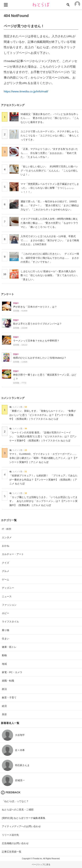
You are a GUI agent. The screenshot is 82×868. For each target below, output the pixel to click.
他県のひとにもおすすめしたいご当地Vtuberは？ (40, 358)
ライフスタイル (10, 622)
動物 (4, 655)
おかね (6, 546)
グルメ (6, 571)
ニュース (7, 596)
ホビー (6, 613)
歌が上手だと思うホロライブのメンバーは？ (37, 324)
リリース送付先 (10, 835)
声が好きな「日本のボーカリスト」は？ (35, 307)
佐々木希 (20, 750)
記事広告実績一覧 (12, 852)
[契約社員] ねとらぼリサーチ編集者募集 (24, 818)
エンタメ (7, 537)
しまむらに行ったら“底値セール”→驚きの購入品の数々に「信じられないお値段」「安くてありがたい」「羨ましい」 (50, 275)
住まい (6, 639)
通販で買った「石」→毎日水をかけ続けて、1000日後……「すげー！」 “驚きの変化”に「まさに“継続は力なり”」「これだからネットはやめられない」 (50, 205)
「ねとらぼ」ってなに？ (15, 801)
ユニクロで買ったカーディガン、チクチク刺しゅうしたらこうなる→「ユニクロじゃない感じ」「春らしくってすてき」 (50, 135)
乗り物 (6, 630)
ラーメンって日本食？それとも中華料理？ (36, 341)
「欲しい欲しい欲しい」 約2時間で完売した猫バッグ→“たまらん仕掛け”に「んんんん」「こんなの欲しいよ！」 (49, 170)
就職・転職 (8, 681)
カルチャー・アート (13, 554)
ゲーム (6, 580)
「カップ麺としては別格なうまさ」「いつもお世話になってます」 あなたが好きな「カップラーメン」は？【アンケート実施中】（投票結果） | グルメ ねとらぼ (43, 501)
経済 (4, 706)
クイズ (6, 563)
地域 (4, 664)
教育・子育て (9, 698)
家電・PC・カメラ (12, 672)
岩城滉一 (20, 780)
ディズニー (8, 588)
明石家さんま (22, 765)
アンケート (7, 294)
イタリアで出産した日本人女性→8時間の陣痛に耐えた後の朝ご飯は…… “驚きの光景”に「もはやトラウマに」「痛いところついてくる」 (49, 223)
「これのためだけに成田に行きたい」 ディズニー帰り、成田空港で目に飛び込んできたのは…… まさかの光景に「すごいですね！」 (50, 258)
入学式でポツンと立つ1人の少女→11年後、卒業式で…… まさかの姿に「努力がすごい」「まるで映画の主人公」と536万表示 (50, 240)
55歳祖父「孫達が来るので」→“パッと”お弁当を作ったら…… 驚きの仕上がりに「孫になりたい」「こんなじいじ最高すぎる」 (50, 118)
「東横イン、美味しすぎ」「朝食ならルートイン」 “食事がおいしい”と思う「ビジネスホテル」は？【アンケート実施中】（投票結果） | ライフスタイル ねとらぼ (43, 415)
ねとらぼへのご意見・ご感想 (18, 810)
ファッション (9, 605)
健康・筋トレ (9, 647)
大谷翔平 (20, 735)
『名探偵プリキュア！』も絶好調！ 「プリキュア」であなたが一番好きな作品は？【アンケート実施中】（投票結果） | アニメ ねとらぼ (43, 480)
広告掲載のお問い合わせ (15, 843)
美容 (4, 714)
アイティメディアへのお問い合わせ (21, 826)
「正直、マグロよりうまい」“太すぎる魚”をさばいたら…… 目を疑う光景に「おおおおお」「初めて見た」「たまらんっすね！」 (49, 153)
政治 (4, 689)
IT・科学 (7, 529)
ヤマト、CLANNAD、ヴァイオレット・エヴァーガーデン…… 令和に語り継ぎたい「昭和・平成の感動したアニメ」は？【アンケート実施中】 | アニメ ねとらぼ (44, 458)
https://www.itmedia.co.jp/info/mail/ (26, 91)
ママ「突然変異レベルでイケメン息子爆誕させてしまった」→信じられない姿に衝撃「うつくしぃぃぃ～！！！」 (50, 188)
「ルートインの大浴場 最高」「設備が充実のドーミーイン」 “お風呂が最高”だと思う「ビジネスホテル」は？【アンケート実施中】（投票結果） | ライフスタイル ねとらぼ (43, 437)
